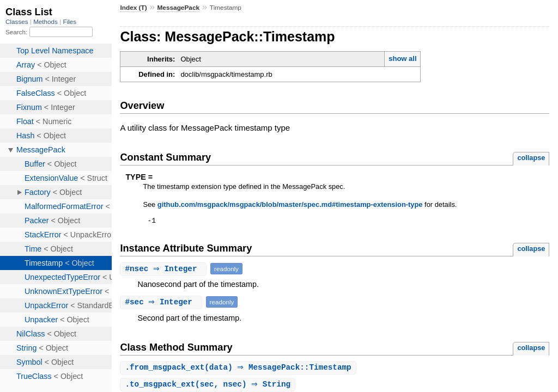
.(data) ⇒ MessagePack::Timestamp (239, 369)
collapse (531, 158)
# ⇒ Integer (165, 270)
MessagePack (178, 8)
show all (402, 59)
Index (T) (133, 8)
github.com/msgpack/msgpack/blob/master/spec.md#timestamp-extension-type (290, 204)
